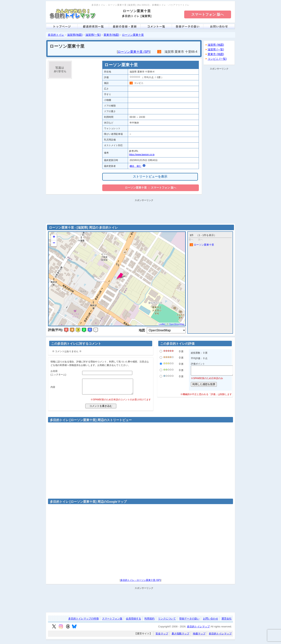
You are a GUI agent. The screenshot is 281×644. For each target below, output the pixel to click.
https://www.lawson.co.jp (142, 155)
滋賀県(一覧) (93, 35)
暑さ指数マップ (180, 636)
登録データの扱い (189, 622)
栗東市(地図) (111, 35)
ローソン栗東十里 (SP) (134, 52)
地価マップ (199, 636)
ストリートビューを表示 (150, 177)
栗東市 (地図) (216, 54)
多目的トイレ (56, 35)
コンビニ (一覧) (217, 59)
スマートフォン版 (112, 622)
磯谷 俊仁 (135, 166)
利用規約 (149, 622)
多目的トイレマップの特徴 (84, 622)
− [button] (54, 243)
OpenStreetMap (177, 324)
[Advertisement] (219, 130)
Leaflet (162, 324)
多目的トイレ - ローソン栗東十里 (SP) (140, 583)
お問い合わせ (211, 622)
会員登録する (133, 622)
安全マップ (162, 636)
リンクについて (167, 622)
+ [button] (54, 237)
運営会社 (227, 622)
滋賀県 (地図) (216, 45)
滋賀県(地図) (75, 35)
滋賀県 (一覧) (216, 49)
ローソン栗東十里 (133, 35)
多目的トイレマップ (198, 629)
